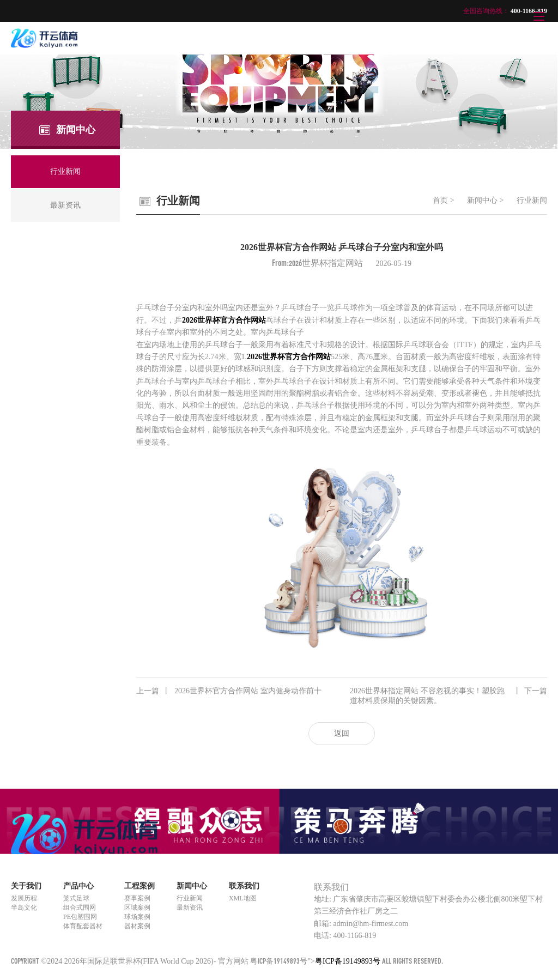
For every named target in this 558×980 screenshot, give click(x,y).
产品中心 (78, 886)
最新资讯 (190, 908)
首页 (440, 200)
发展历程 (24, 898)
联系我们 (244, 886)
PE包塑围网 (80, 917)
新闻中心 (482, 200)
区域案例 (137, 908)
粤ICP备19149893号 (279, 961)
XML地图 (243, 898)
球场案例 (137, 917)
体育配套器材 (83, 926)
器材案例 (137, 926)
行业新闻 (532, 200)
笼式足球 (76, 898)
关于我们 (26, 886)
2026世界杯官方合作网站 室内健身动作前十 (229, 691)
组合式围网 (80, 908)
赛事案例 (137, 898)
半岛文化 (24, 908)
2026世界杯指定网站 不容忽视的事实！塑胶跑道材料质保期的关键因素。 (448, 695)
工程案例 (139, 886)
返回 (342, 733)
